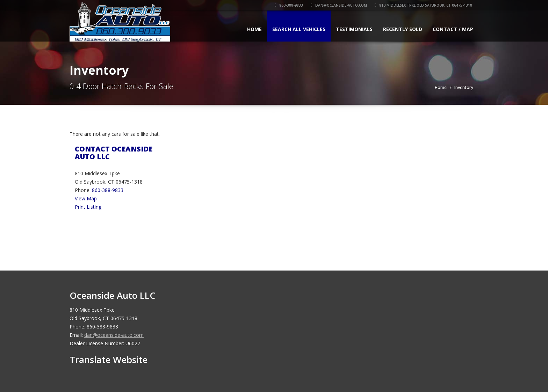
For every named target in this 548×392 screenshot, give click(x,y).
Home (254, 29)
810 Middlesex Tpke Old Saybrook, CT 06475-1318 (424, 5)
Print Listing (88, 207)
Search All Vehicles (299, 29)
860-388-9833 (290, 5)
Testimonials (354, 29)
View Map (86, 198)
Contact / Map (453, 29)
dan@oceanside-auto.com (340, 5)
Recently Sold (403, 29)
